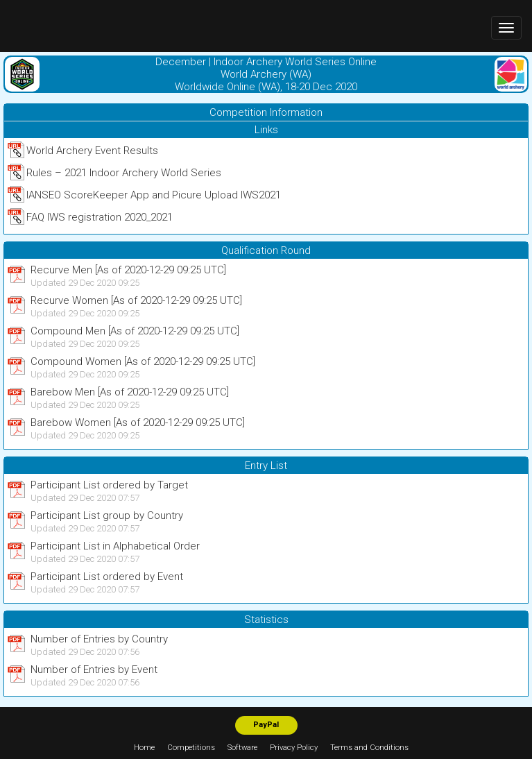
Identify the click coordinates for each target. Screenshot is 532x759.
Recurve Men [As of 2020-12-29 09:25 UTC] (128, 270)
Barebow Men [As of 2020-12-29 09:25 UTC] (130, 392)
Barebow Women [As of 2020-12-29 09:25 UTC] (138, 423)
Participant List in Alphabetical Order (115, 546)
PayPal (266, 725)
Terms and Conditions (369, 748)
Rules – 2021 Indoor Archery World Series (124, 173)
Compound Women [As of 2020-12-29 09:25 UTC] (143, 361)
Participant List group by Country (107, 515)
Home (144, 748)
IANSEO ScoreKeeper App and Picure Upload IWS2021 (154, 195)
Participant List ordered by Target (109, 485)
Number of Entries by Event (94, 670)
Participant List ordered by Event (107, 577)
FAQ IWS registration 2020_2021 (100, 217)
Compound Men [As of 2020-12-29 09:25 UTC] (135, 331)
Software (242, 748)
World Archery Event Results (92, 151)
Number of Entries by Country (99, 639)
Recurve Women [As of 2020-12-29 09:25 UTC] (136, 300)
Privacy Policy (294, 748)
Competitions (191, 748)
